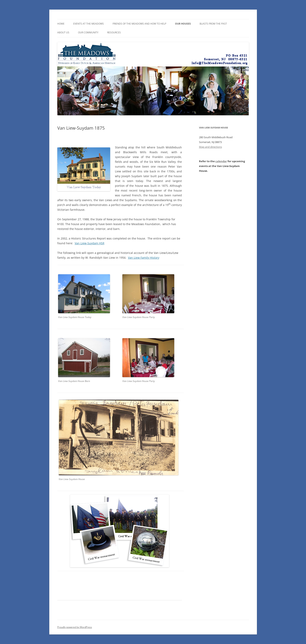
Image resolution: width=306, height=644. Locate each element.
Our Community (88, 32)
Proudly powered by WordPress (75, 627)
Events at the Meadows (89, 24)
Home (61, 24)
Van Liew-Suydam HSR (90, 243)
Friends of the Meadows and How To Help (139, 24)
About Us (63, 32)
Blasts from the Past (213, 24)
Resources (114, 32)
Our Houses (183, 24)
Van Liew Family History (144, 258)
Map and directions (210, 147)
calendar (221, 161)
